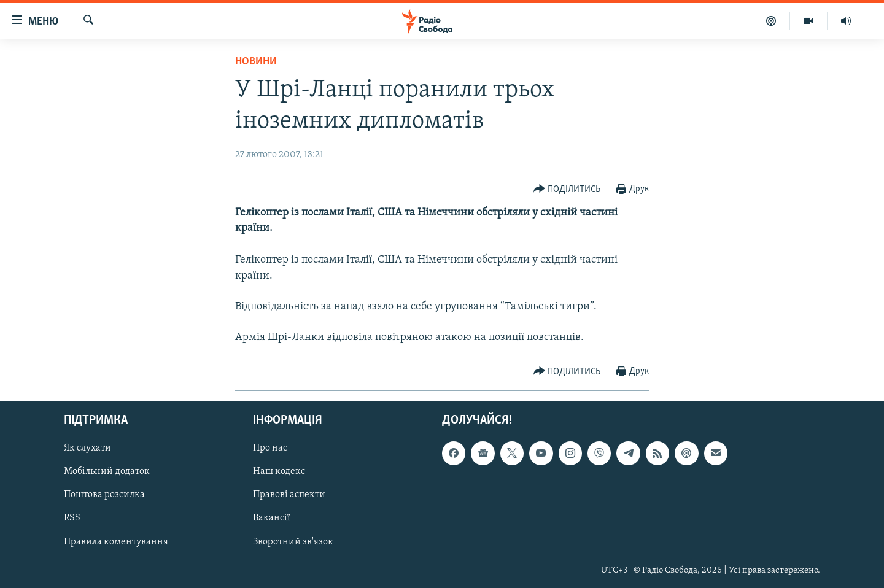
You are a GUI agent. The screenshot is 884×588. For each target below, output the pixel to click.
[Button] (567, 189)
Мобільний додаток (107, 471)
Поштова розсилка (104, 495)
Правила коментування (116, 541)
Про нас (270, 448)
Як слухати (87, 448)
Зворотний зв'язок (293, 541)
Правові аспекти (289, 495)
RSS (72, 518)
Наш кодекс (279, 471)
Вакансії (272, 518)
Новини (256, 62)
